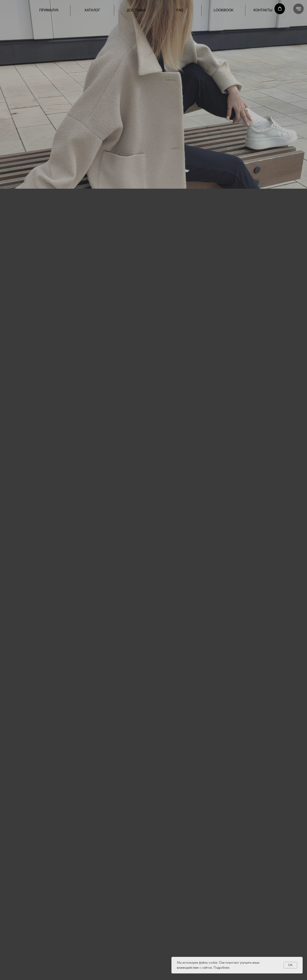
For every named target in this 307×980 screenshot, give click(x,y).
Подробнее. (222, 968)
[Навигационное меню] (298, 9)
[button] (280, 9)
